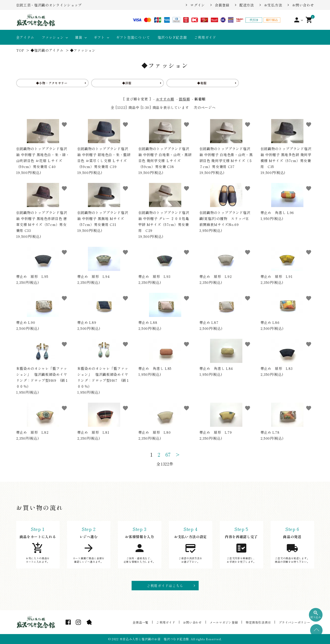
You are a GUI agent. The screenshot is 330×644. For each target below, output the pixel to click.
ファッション (53, 37)
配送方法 (247, 5)
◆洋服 (127, 83)
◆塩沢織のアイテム (47, 50)
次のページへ (205, 107)
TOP (20, 50)
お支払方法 (273, 5)
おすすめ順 (165, 99)
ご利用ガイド (205, 37)
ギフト (99, 37)
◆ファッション (83, 50)
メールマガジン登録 (225, 622)
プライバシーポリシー (295, 622)
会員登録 (222, 5)
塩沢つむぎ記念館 (172, 37)
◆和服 (202, 83)
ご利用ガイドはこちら (165, 586)
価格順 (184, 99)
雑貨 (79, 37)
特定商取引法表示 (259, 622)
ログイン (198, 5)
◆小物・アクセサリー (52, 83)
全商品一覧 (144, 622)
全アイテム (25, 37)
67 (168, 455)
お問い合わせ (303, 5)
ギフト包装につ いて (133, 37)
